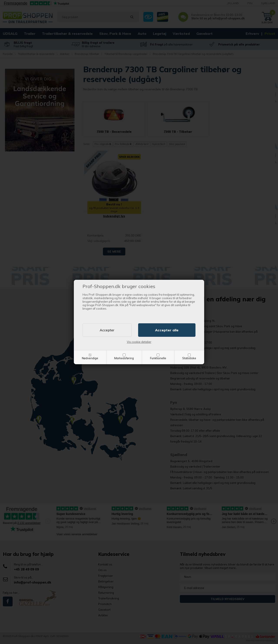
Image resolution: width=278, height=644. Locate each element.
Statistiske (189, 358)
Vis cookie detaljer (139, 342)
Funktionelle (158, 358)
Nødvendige (90, 358)
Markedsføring (124, 358)
